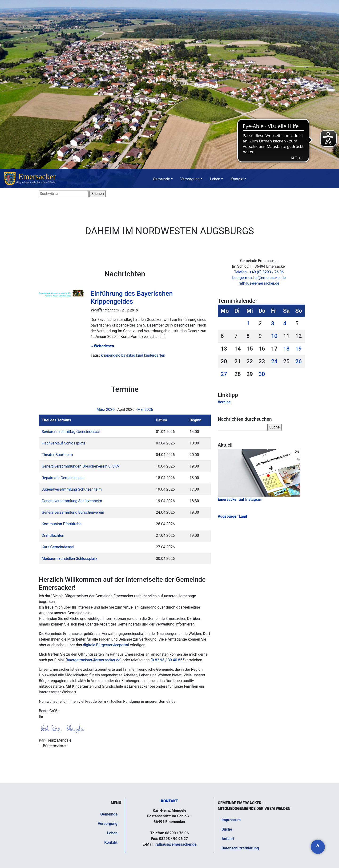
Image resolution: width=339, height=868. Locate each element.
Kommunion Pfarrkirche (62, 524)
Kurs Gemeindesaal (58, 547)
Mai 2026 (145, 410)
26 (298, 361)
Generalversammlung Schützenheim (72, 501)
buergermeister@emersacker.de (94, 660)
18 (286, 349)
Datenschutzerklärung (240, 848)
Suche (227, 829)
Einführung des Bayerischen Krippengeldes (132, 297)
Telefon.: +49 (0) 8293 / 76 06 (259, 272)
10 (274, 336)
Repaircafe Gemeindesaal (63, 478)
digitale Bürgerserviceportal (106, 645)
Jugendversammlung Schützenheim (72, 489)
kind (140, 355)
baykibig (128, 355)
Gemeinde (161, 179)
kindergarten (155, 355)
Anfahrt (228, 839)
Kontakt (237, 179)
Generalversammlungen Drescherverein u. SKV (81, 466)
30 (262, 374)
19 (298, 349)
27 (224, 374)
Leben (215, 179)
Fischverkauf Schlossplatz (64, 443)
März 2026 (105, 410)
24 (274, 361)
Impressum (231, 820)
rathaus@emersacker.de (259, 283)
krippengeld (111, 355)
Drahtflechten (53, 535)
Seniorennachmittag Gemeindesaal (71, 432)
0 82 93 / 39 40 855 (168, 660)
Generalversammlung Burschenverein (73, 512)
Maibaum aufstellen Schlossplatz (69, 559)
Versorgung (190, 179)
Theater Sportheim (57, 455)
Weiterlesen (104, 346)
